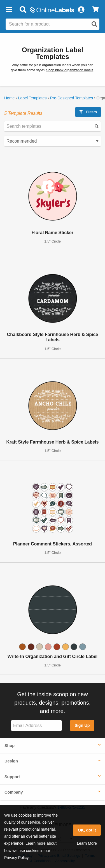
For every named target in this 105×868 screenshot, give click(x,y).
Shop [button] (10, 746)
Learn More (87, 843)
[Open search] (94, 24)
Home (9, 98)
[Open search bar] (23, 10)
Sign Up (82, 725)
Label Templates (32, 98)
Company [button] (14, 792)
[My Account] (81, 10)
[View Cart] (95, 10)
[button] (9, 10)
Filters (88, 112)
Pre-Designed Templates (72, 98)
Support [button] (12, 777)
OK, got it (87, 830)
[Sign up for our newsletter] (36, 726)
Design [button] (11, 761)
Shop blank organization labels (70, 70)
